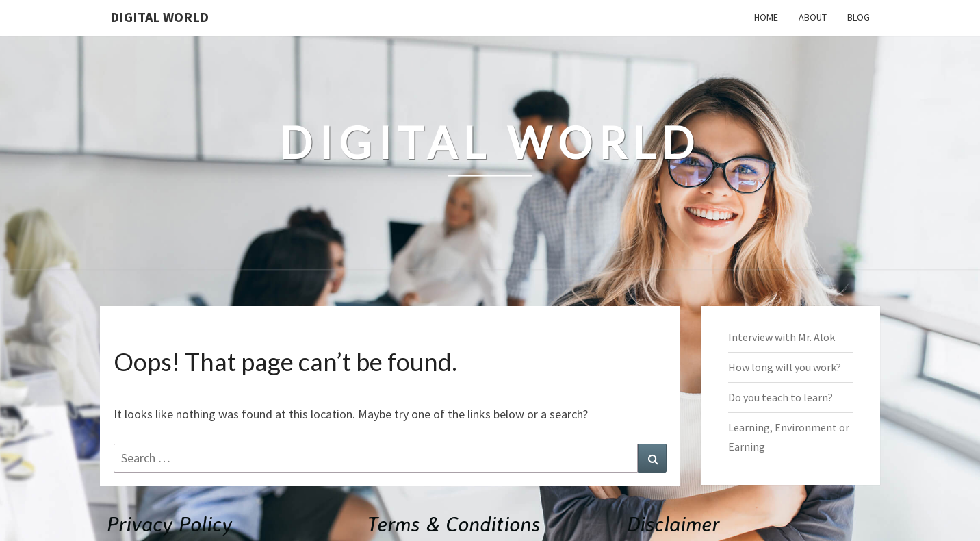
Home (766, 17)
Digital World (159, 17)
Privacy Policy (169, 524)
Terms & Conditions (453, 524)
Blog (859, 17)
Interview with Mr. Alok (782, 337)
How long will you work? (785, 367)
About (813, 17)
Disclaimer (673, 524)
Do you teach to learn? (781, 397)
